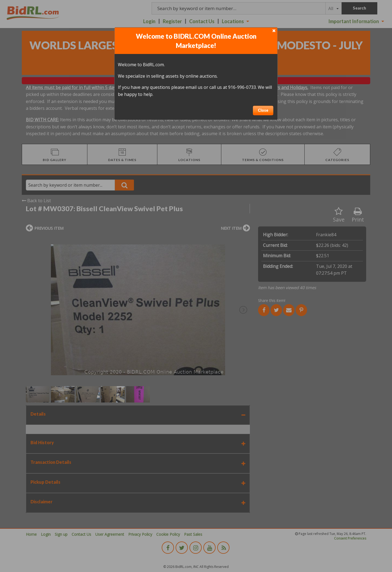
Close (263, 110)
